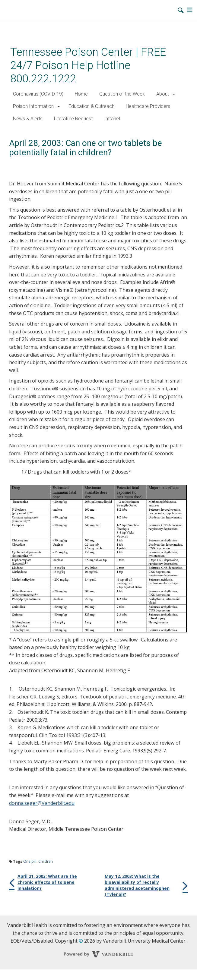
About (163, 94)
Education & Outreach (91, 106)
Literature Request (73, 119)
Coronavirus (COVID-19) (38, 94)
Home (81, 94)
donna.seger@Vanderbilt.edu (42, 803)
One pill (30, 861)
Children (46, 861)
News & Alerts (28, 119)
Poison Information (33, 106)
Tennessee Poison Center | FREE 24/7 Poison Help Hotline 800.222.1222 (88, 65)
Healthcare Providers (148, 106)
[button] (174, 94)
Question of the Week (122, 94)
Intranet (112, 119)
